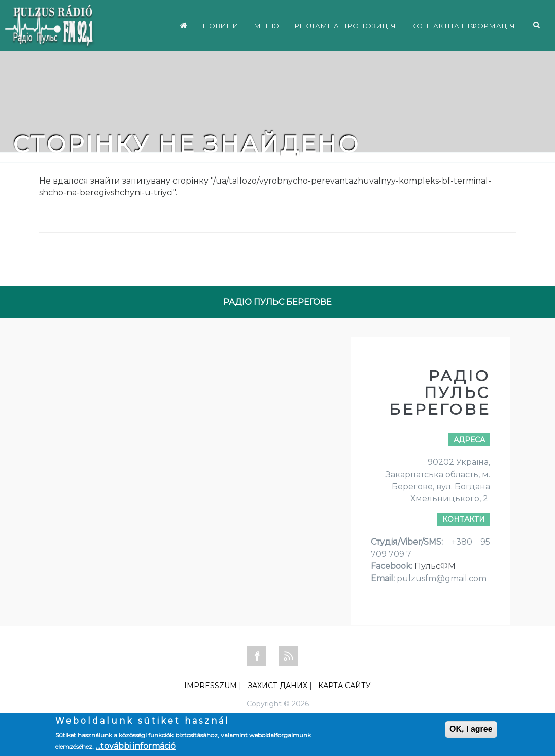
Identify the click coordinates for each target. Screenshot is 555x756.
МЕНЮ (267, 26)
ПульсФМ (435, 566)
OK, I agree (471, 729)
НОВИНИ (221, 26)
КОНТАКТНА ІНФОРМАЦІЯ (463, 26)
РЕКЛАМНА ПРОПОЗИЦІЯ (345, 26)
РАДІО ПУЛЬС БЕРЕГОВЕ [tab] (277, 302)
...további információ (136, 746)
